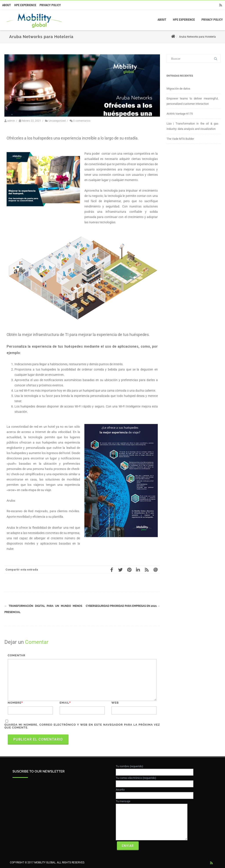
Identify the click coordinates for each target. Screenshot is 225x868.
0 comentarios (82, 121)
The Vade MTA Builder (180, 139)
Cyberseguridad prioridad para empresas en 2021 (123, 606)
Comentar (16, 655)
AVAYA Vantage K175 (180, 114)
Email (64, 703)
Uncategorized (57, 121)
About (7, 5)
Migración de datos (178, 89)
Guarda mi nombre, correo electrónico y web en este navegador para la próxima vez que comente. (82, 726)
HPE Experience (25, 5)
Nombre (15, 703)
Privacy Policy (50, 5)
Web (115, 703)
